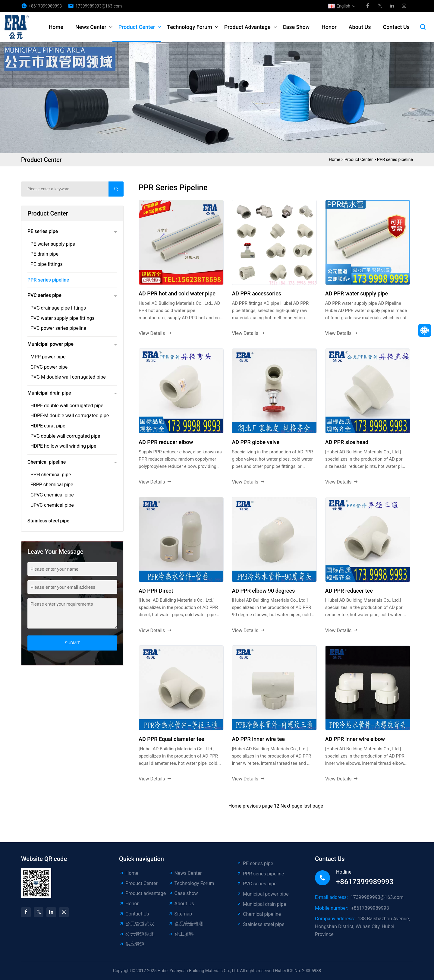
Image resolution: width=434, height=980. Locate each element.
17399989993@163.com (99, 6)
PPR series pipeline (395, 159)
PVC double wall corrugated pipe (65, 436)
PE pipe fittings (47, 264)
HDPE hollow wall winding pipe (63, 446)
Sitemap (180, 914)
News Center (91, 27)
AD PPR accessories (256, 293)
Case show (296, 27)
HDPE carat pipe (48, 426)
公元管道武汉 (137, 924)
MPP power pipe (48, 357)
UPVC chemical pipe (52, 505)
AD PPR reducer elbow (166, 442)
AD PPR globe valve (256, 442)
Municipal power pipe (50, 344)
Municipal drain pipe (49, 393)
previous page (258, 806)
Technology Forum (190, 27)
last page (313, 806)
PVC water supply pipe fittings (63, 318)
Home (56, 27)
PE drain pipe (44, 254)
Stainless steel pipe (48, 521)
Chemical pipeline (47, 462)
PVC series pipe (44, 295)
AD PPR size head (347, 442)
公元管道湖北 (137, 934)
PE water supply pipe (53, 244)
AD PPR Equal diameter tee (171, 739)
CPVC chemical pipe (52, 495)
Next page (291, 806)
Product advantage (247, 27)
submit (72, 643)
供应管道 (132, 944)
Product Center (137, 27)
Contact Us (396, 27)
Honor (329, 27)
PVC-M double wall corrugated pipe (68, 377)
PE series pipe (43, 231)
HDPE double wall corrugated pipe (67, 406)
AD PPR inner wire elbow (355, 739)
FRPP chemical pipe (52, 485)
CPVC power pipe (49, 367)
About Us (360, 27)
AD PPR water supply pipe (357, 293)
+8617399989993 (45, 6)
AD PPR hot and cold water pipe (177, 293)
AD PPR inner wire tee (258, 739)
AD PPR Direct (156, 591)
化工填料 (181, 934)
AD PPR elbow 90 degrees (263, 591)
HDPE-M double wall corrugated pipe (70, 416)
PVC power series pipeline (58, 328)
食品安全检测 (186, 924)
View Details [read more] (155, 333)
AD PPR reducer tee (349, 591)
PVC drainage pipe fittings (58, 308)
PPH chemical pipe (51, 475)
